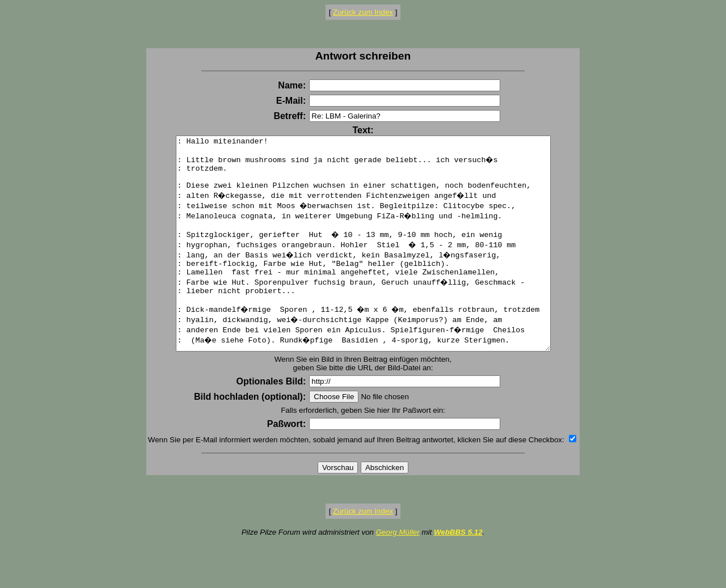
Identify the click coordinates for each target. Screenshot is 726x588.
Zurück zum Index (363, 12)
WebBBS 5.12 (458, 575)
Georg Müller (398, 575)
